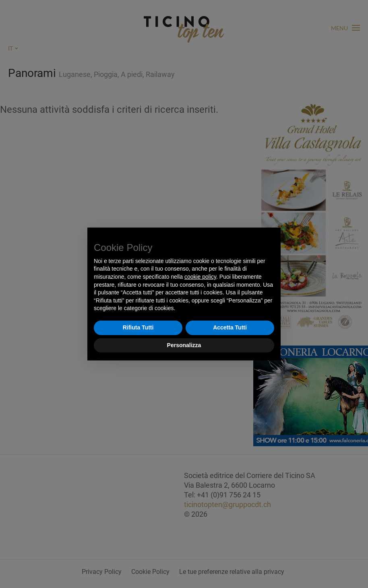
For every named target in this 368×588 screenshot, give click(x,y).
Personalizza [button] (184, 345)
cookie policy (200, 277)
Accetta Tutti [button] (230, 327)
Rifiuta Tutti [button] (138, 327)
